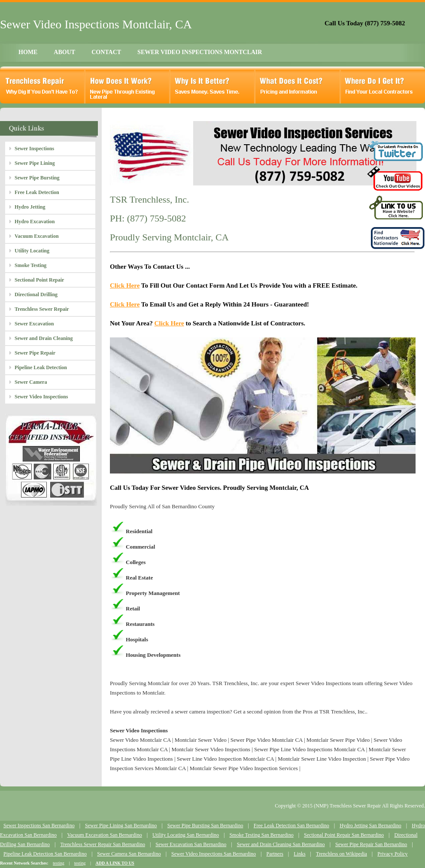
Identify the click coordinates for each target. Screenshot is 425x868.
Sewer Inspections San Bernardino (39, 826)
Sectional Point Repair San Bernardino (344, 835)
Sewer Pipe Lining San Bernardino (121, 826)
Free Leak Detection (37, 192)
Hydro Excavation (35, 222)
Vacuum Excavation (37, 236)
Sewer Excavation (34, 324)
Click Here (125, 285)
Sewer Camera (31, 382)
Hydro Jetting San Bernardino (370, 826)
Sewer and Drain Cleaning (44, 338)
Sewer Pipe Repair (35, 353)
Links (299, 854)
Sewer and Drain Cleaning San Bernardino (281, 844)
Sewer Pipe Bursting (37, 178)
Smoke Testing (30, 265)
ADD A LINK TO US (115, 863)
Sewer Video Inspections (41, 397)
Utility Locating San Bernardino (186, 835)
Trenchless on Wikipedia (342, 854)
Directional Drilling (36, 294)
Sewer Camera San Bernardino (129, 854)
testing (59, 863)
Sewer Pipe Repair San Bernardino (371, 844)
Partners (275, 854)
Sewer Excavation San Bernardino (191, 844)
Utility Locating (32, 251)
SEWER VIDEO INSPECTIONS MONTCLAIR (200, 52)
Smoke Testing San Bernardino (261, 835)
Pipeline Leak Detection (41, 367)
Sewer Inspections (34, 149)
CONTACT (106, 52)
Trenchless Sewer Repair (42, 309)
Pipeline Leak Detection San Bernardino (45, 854)
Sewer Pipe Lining (35, 163)
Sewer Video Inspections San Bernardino (214, 854)
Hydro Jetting (30, 207)
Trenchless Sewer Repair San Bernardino (103, 844)
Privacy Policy (392, 854)
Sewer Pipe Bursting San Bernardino (205, 826)
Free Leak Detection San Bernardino (291, 826)
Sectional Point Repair (39, 280)
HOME (28, 52)
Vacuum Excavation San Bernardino (104, 835)
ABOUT (64, 52)
